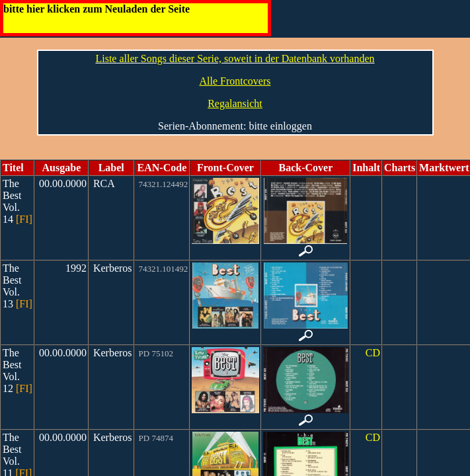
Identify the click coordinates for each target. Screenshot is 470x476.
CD (373, 353)
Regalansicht (235, 103)
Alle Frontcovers (235, 81)
